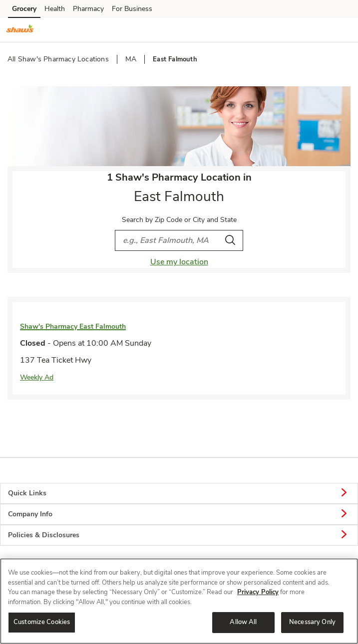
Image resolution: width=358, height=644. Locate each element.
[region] (179, 601)
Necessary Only (312, 622)
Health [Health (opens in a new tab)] (55, 9)
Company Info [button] (179, 514)
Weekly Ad (37, 377)
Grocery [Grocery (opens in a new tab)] (24, 9)
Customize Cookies (42, 622)
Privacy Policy (258, 592)
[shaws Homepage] (20, 30)
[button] (342, 29)
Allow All (243, 622)
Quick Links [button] (179, 493)
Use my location (179, 262)
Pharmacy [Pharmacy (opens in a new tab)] (88, 9)
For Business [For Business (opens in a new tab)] (132, 9)
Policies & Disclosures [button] (179, 535)
